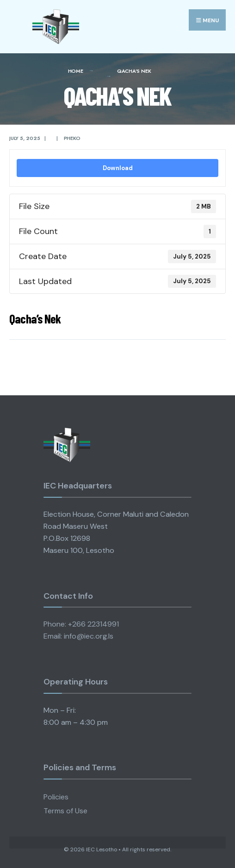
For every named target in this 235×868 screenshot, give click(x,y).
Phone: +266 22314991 (81, 624)
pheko (72, 138)
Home (76, 71)
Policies (56, 797)
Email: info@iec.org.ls (78, 636)
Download (118, 168)
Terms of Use (65, 811)
